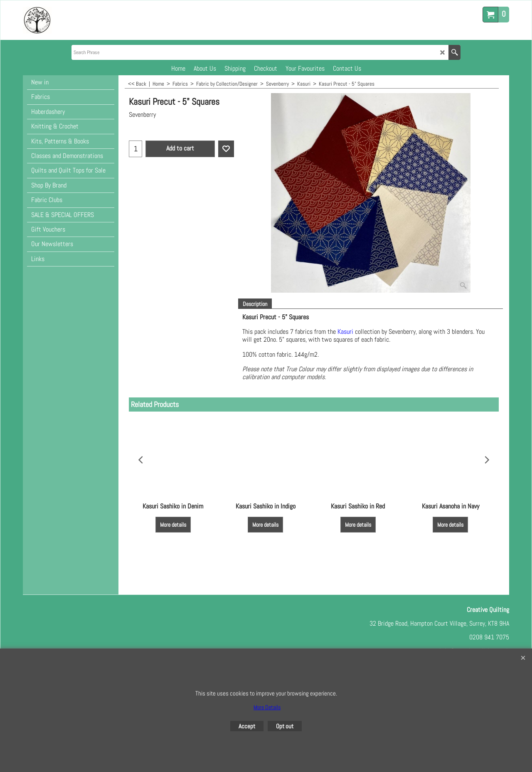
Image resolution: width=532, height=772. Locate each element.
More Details (267, 707)
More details (173, 525)
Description (255, 304)
